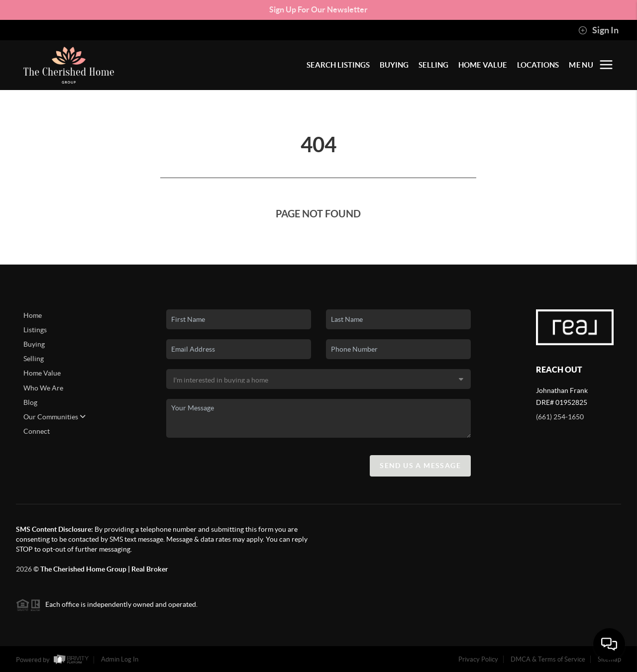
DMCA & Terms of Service (548, 659)
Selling (34, 359)
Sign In (598, 30)
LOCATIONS (538, 65)
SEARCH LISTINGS (338, 65)
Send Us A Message (420, 466)
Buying (34, 344)
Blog (30, 402)
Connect (37, 431)
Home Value (42, 373)
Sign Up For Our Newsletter (318, 9)
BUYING (394, 65)
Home (33, 315)
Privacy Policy (478, 659)
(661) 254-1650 (560, 417)
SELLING (433, 65)
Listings (35, 330)
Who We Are (43, 388)
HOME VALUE (483, 65)
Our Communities (54, 417)
